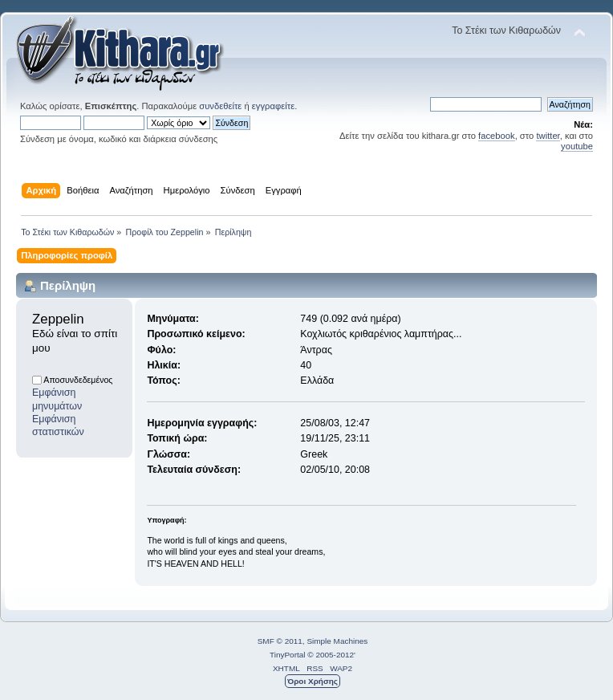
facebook (497, 136)
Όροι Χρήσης (313, 681)
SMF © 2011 (280, 641)
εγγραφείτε (273, 106)
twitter (548, 136)
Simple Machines (337, 641)
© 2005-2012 (331, 655)
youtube (577, 146)
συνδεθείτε (220, 106)
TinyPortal (288, 655)
